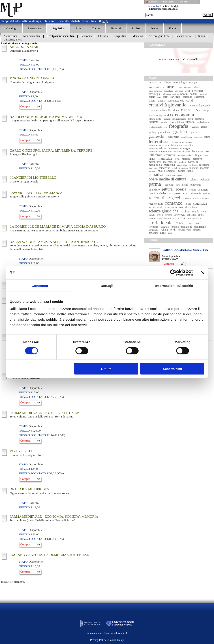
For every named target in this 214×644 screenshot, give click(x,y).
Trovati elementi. (13, 582)
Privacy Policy (98, 640)
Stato (165, 256)
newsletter (154, 6)
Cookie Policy (116, 640)
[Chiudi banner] (203, 273)
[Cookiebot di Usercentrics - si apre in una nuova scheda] (173, 273)
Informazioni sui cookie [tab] (174, 286)
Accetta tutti (172, 369)
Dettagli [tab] (107, 286)
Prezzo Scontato (32, 69)
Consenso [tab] (40, 286)
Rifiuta (106, 369)
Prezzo (166, 259)
